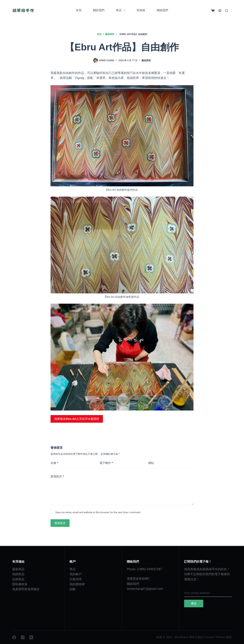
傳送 (194, 604)
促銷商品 (18, 579)
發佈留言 (60, 523)
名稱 (54, 463)
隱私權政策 (20, 584)
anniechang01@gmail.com (145, 589)
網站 (151, 463)
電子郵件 (106, 463)
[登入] (220, 11)
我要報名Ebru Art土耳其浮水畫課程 (77, 419)
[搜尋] (227, 11)
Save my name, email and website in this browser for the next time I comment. (98, 512)
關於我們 (99, 10)
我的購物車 (77, 584)
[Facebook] (14, 637)
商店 (121, 10)
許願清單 (76, 579)
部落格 (141, 10)
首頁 (79, 10)
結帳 (73, 589)
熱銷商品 (18, 574)
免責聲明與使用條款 (26, 589)
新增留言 (57, 477)
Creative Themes (215, 637)
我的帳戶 (76, 574)
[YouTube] (31, 637)
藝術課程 (146, 60)
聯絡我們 (162, 10)
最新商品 (18, 569)
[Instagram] (23, 637)
